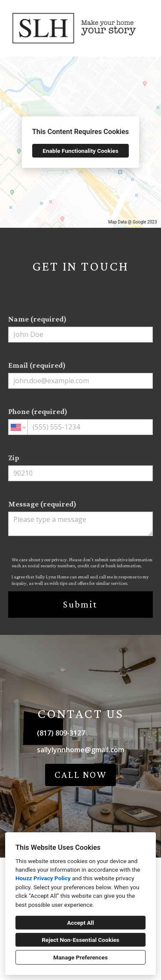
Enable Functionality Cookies (80, 151)
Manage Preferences (80, 957)
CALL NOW (81, 775)
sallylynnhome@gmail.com (80, 750)
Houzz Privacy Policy (43, 878)
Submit (80, 604)
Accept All (80, 923)
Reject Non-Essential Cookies (80, 940)
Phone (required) (81, 421)
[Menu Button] (147, 15)
